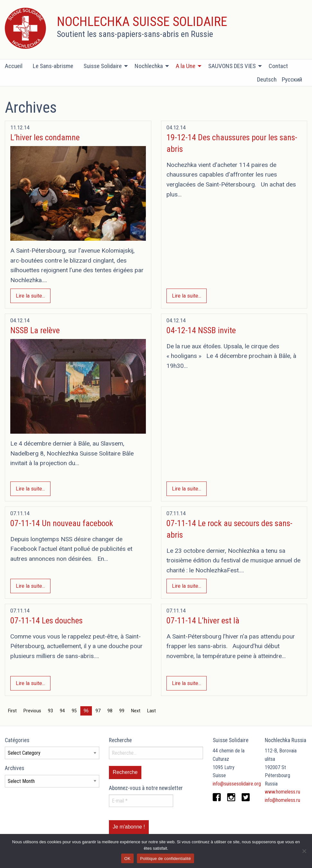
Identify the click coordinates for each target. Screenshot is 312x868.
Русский (292, 79)
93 (50, 711)
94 (62, 711)
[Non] (304, 851)
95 (74, 711)
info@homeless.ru (282, 800)
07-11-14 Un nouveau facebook (62, 523)
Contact (278, 66)
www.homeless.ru (282, 792)
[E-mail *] (141, 801)
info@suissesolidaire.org (237, 784)
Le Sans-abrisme (53, 66)
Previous (32, 711)
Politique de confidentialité (165, 859)
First (12, 711)
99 (122, 711)
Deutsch (267, 79)
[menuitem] (16, 66)
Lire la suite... (30, 296)
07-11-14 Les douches (46, 621)
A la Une (186, 66)
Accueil (14, 66)
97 (98, 711)
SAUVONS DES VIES (232, 66)
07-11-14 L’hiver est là (203, 621)
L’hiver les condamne (45, 137)
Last (152, 711)
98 (110, 711)
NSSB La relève (35, 330)
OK (127, 859)
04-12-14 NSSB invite (201, 330)
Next (136, 711)
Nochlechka (149, 66)
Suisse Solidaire (103, 66)
